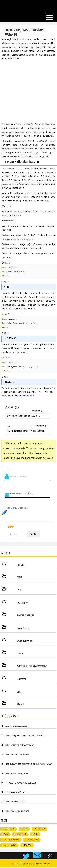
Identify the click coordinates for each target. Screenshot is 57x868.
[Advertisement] (28, 92)
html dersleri (9, 830)
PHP (36, 835)
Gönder (33, 535)
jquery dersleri (10, 846)
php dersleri (21, 835)
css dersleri (40, 830)
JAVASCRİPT (32, 841)
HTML (25, 830)
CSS (6, 835)
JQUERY (28, 846)
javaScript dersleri (11, 841)
